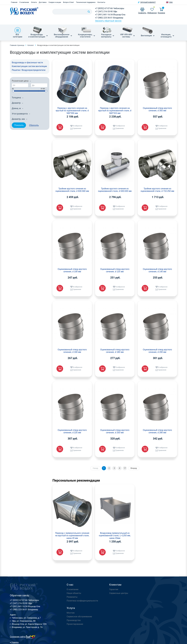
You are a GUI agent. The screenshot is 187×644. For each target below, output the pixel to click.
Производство (74, 620)
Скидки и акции (55, 2)
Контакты (101, 2)
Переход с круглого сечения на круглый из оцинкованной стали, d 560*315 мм (115, 111)
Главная (14, 2)
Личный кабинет (148, 2)
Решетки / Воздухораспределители (29, 70)
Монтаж (71, 613)
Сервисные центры (119, 593)
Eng (171, 2)
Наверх (14, 642)
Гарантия (114, 589)
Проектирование (75, 624)
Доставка (43, 2)
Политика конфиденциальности (82, 601)
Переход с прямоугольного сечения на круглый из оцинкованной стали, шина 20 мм (72, 536)
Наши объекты (74, 593)
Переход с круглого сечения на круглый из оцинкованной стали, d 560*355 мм (72, 111)
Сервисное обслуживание (79, 617)
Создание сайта (23, 637)
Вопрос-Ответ (69, 2)
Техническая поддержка (86, 2)
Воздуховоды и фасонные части (27, 63)
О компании (24, 2)
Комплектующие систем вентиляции (29, 66)
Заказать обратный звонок (108, 21)
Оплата (34, 2)
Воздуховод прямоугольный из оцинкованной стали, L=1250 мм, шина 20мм (115, 536)
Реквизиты (72, 597)
